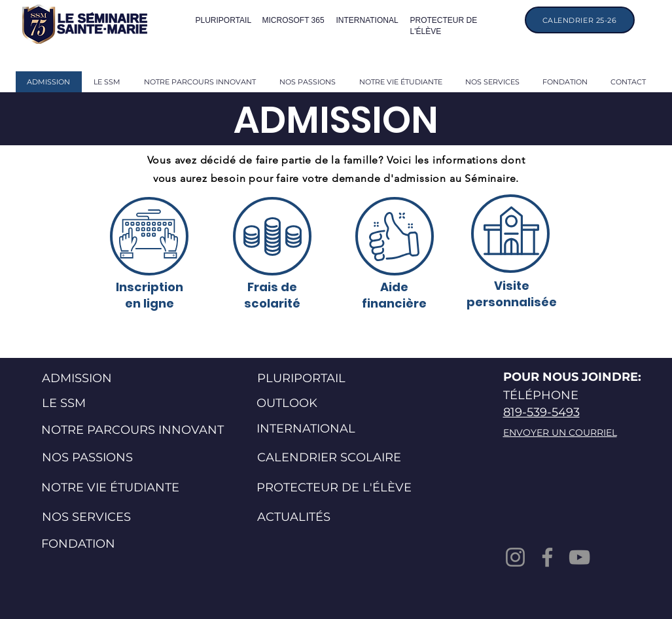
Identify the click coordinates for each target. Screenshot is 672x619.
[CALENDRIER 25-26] (580, 20)
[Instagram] (515, 557)
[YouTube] (579, 557)
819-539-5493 (541, 412)
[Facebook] (547, 557)
